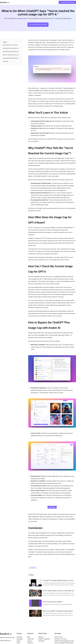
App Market (20, 639)
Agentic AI (41, 637)
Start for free (52, 507)
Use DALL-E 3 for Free (60, 639)
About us (30, 641)
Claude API (41, 641)
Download (19, 637)
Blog (29, 637)
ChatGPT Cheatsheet (44, 639)
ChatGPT (33, 568)
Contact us (30, 643)
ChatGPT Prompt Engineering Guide (64, 641)
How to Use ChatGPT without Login (64, 643)
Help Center (31, 639)
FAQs (18, 643)
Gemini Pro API (58, 637)
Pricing (19, 641)
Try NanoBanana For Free (67, 2)
